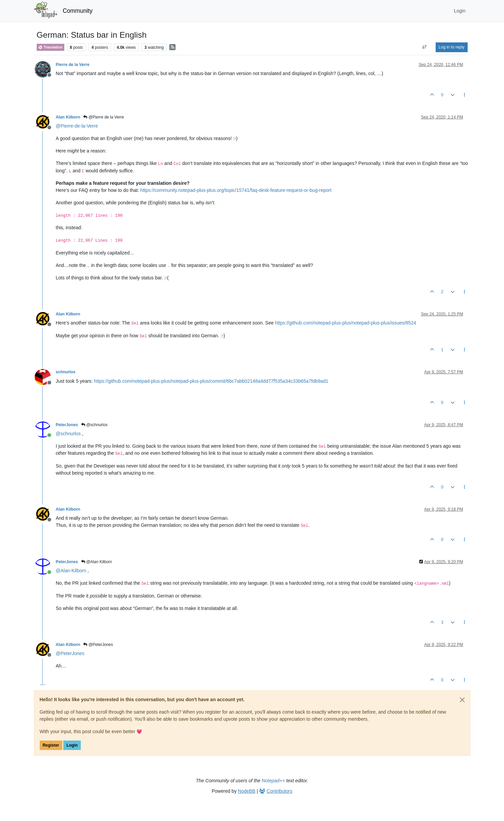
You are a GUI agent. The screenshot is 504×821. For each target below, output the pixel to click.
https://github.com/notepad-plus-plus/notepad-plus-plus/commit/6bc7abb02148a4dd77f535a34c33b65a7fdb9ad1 (211, 381)
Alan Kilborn (68, 117)
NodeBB (247, 791)
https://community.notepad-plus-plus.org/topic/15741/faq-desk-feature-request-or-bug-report (236, 190)
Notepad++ (273, 781)
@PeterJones (98, 645)
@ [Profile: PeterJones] (70, 653)
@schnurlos (94, 425)
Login (72, 745)
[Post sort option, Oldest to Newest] (424, 47)
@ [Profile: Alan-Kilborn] (71, 571)
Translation (51, 47)
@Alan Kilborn (97, 562)
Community (78, 11)
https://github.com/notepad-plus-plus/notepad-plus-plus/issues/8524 (346, 323)
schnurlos (66, 372)
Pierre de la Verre (73, 65)
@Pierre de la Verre (104, 117)
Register (51, 745)
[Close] (462, 700)
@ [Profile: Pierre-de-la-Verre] (77, 126)
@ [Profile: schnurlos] (68, 434)
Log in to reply (452, 47)
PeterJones (67, 425)
